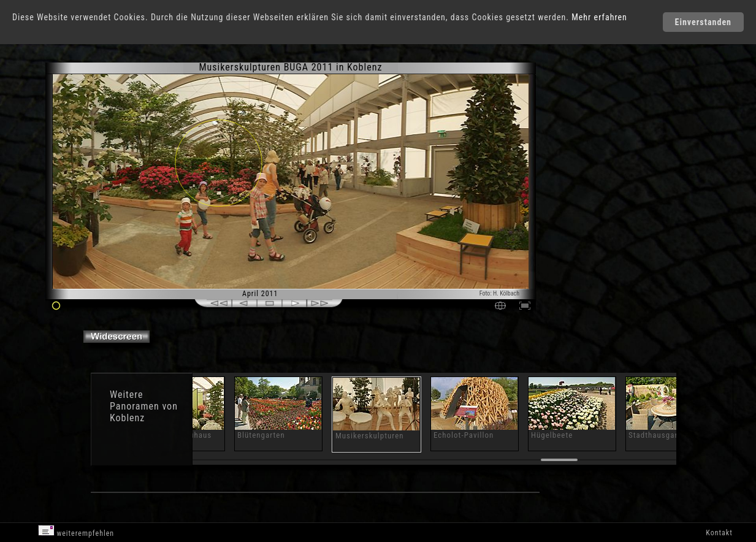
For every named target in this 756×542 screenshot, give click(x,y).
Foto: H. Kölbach (499, 293)
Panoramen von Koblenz (144, 412)
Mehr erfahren (599, 17)
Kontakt (719, 533)
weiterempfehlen (76, 531)
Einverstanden (703, 22)
